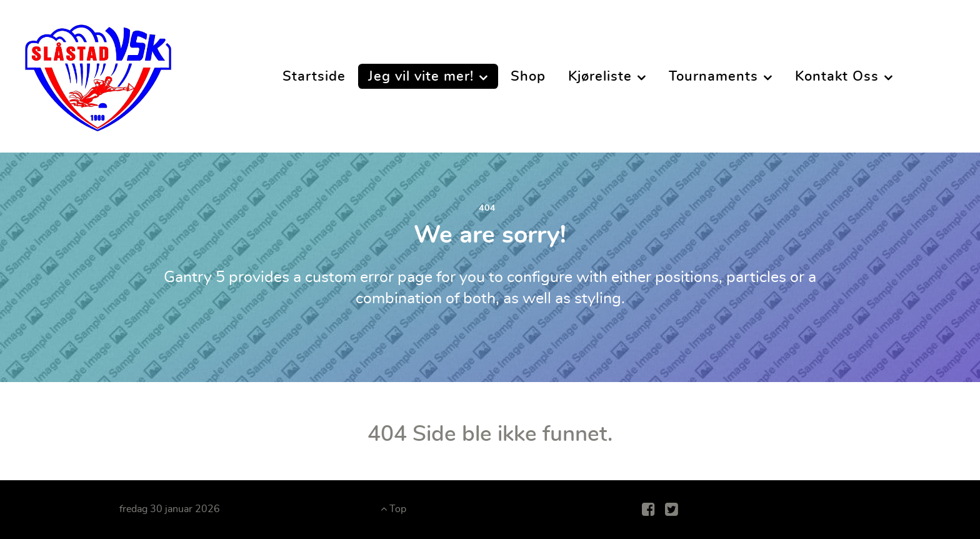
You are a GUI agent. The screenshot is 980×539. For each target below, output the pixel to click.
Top (393, 509)
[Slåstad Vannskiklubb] (98, 73)
